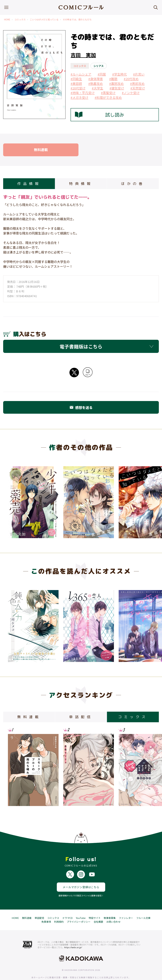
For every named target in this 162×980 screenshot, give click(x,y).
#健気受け (117, 88)
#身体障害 (96, 79)
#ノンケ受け (131, 93)
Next (149, 767)
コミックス (20, 20)
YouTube (81, 906)
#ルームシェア (81, 74)
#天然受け (138, 88)
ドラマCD (67, 906)
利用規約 (59, 910)
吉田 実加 (83, 55)
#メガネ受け (79, 97)
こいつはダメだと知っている (44, 20)
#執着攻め (96, 84)
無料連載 (27, 906)
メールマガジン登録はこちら (81, 875)
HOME (7, 20)
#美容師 (76, 84)
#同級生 (76, 79)
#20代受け (78, 88)
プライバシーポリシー (79, 910)
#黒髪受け (108, 93)
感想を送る (81, 407)
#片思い (139, 74)
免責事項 (46, 910)
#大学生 (97, 88)
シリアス (99, 66)
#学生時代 (119, 74)
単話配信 (39, 906)
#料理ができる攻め (108, 97)
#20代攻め (131, 79)
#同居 (102, 74)
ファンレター (126, 906)
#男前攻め (137, 84)
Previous (13, 767)
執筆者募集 (110, 906)
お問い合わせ (113, 910)
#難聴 (113, 79)
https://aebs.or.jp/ (73, 936)
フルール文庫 (143, 906)
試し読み (100, 115)
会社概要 (98, 910)
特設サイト (95, 906)
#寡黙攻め (116, 84)
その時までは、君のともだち (77, 20)
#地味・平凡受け (83, 93)
